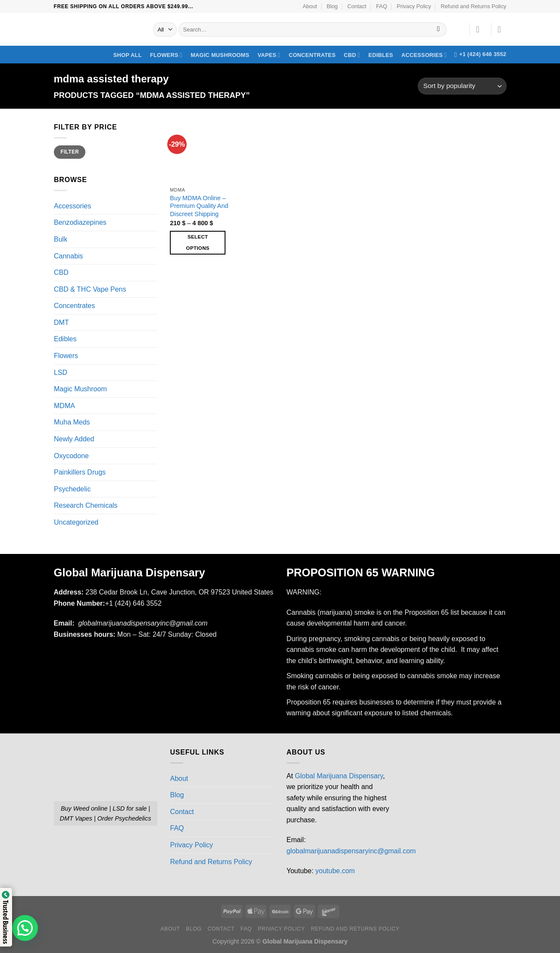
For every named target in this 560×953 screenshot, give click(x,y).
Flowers (166, 55)
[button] (25, 928)
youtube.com (335, 871)
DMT (61, 322)
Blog (332, 6)
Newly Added (74, 439)
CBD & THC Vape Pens (90, 289)
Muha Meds (72, 423)
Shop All (128, 55)
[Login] (481, 29)
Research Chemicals (86, 506)
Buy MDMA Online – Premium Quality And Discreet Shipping (199, 206)
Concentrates (312, 55)
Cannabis (69, 256)
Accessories (424, 55)
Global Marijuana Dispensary (339, 776)
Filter (70, 152)
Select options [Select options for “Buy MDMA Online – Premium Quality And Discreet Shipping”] (198, 242)
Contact (357, 6)
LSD (61, 373)
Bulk (61, 239)
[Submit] (439, 30)
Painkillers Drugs (80, 472)
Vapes (269, 55)
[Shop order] (462, 86)
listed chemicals (427, 713)
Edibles (381, 55)
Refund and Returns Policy (473, 6)
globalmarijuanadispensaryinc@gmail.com (351, 851)
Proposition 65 (426, 612)
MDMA (64, 406)
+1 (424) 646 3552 (135, 603)
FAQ (382, 6)
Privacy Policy (414, 6)
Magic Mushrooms (220, 55)
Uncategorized (76, 522)
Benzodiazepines (80, 223)
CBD (352, 55)
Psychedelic (72, 489)
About (310, 6)
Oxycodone (71, 456)
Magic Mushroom (80, 389)
